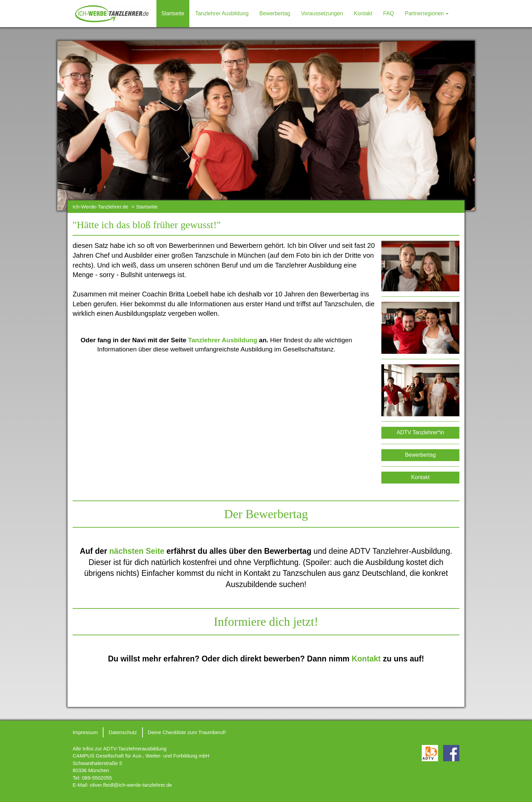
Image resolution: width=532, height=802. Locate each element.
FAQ (388, 13)
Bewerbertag (275, 13)
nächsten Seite (137, 551)
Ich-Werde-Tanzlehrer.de (100, 207)
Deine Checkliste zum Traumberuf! (187, 732)
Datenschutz (123, 732)
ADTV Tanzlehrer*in (420, 432)
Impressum (85, 732)
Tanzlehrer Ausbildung (222, 13)
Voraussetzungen (322, 13)
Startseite (173, 13)
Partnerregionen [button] (427, 13)
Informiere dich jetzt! (266, 622)
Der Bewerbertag (266, 514)
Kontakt (363, 13)
